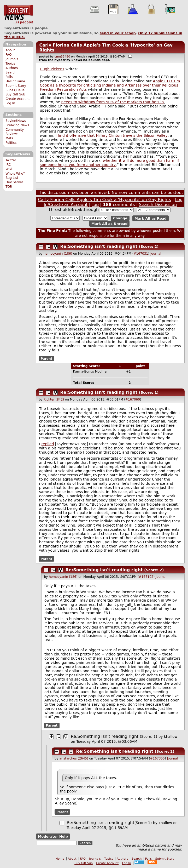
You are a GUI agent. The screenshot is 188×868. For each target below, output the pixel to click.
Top (95, 205)
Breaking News (17, 125)
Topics (10, 64)
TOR (9, 187)
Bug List (12, 178)
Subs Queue (15, 90)
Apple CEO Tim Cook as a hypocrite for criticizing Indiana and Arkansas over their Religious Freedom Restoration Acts (110, 85)
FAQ (8, 55)
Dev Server (14, 182)
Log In (10, 103)
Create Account (18, 99)
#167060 (133, 399)
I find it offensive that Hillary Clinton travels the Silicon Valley (112, 135)
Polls (9, 77)
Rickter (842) (54, 399)
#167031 (141, 254)
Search (11, 72)
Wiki (9, 169)
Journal (156, 254)
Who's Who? (15, 174)
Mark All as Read (151, 218)
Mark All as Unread (110, 224)
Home (60, 859)
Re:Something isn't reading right (99, 246)
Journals (12, 59)
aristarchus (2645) (74, 758)
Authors (12, 68)
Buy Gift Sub (15, 94)
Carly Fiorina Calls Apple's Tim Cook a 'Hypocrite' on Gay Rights (105, 200)
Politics (11, 143)
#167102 (146, 577)
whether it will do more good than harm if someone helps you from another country (110, 163)
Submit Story (16, 86)
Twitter (11, 160)
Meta (9, 138)
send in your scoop (118, 33)
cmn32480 (62, 57)
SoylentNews (18, 14)
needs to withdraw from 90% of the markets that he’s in (113, 102)
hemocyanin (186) (58, 254)
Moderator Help (53, 836)
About (10, 50)
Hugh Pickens (52, 69)
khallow (171, 736)
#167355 (157, 758)
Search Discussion (158, 205)
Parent (46, 359)
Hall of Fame (15, 81)
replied (48, 444)
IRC (8, 165)
